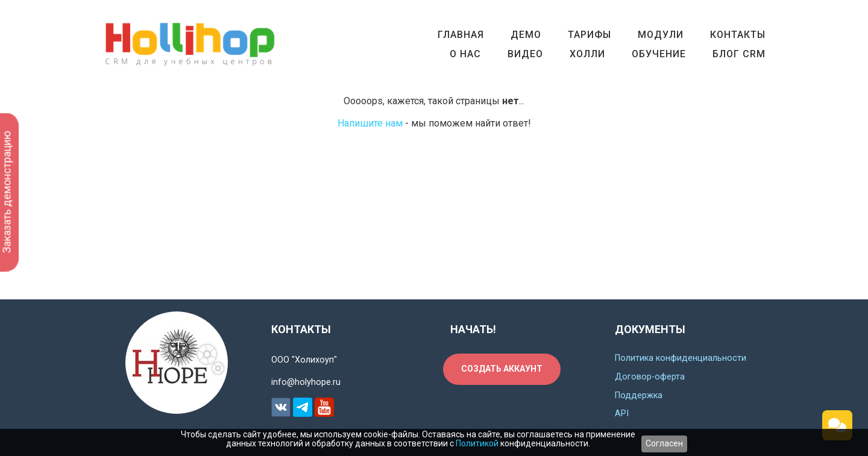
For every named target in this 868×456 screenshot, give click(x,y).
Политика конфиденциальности (681, 358)
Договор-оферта (650, 377)
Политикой (477, 443)
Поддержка (639, 395)
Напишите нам (370, 123)
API (622, 414)
